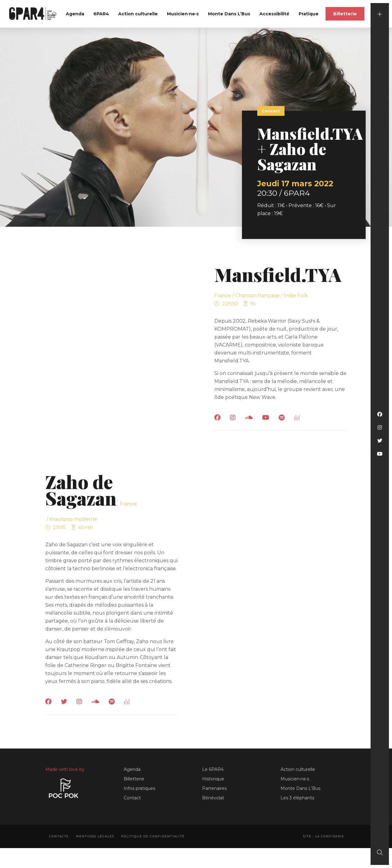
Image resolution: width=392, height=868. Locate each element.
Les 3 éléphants (297, 798)
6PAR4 (101, 14)
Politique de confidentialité (156, 836)
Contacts (59, 836)
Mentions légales (96, 836)
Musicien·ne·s (183, 14)
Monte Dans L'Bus (300, 788)
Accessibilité (274, 14)
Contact (132, 798)
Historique (213, 779)
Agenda (75, 14)
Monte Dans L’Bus (229, 14)
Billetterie (345, 14)
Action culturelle (138, 14)
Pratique (309, 14)
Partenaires (214, 788)
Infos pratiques (139, 788)
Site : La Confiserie (322, 836)
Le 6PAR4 (213, 769)
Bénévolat (213, 798)
